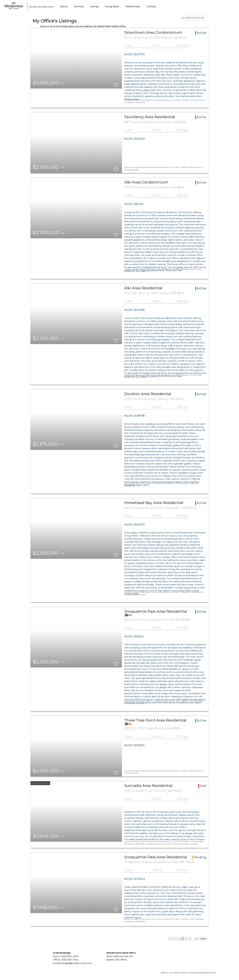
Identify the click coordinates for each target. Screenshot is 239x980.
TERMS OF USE (166, 973)
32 (197, 939)
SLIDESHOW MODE (193, 18)
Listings (94, 6)
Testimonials (133, 6)
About (64, 6)
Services (79, 6)
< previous (174, 939)
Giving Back (112, 6)
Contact (151, 6)
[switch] (116, 84)
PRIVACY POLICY (180, 973)
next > (204, 939)
